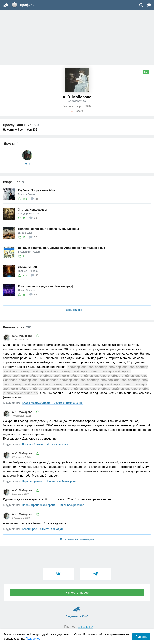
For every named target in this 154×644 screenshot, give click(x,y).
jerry (27, 164)
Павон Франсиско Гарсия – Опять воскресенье (53, 505)
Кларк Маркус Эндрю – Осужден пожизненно (52, 403)
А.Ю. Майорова (23, 336)
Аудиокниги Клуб (77, 607)
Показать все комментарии (77, 539)
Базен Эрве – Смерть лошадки (42, 529)
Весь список (76, 310)
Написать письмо (77, 593)
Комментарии (17, 327)
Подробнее (33, 639)
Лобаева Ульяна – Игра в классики (45, 444)
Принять (141, 637)
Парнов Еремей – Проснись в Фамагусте (49, 481)
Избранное (14, 182)
